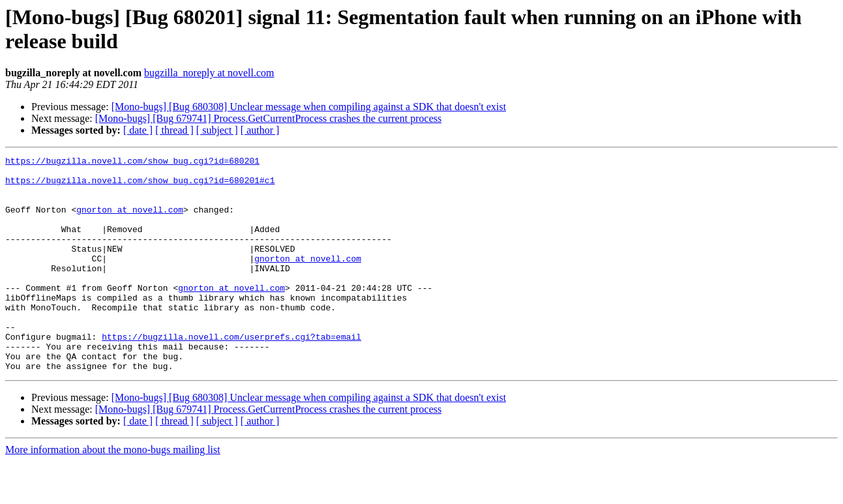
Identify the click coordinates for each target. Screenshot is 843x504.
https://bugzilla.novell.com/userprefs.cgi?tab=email (231, 374)
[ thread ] (174, 130)
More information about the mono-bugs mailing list (113, 493)
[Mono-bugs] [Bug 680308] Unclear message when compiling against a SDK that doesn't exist (309, 107)
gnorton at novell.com (130, 221)
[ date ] (138, 130)
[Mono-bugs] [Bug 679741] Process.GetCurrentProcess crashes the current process (268, 118)
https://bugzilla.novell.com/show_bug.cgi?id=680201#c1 (140, 186)
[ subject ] (217, 130)
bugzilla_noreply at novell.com (209, 73)
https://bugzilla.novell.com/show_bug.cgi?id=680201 (132, 162)
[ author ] (260, 130)
